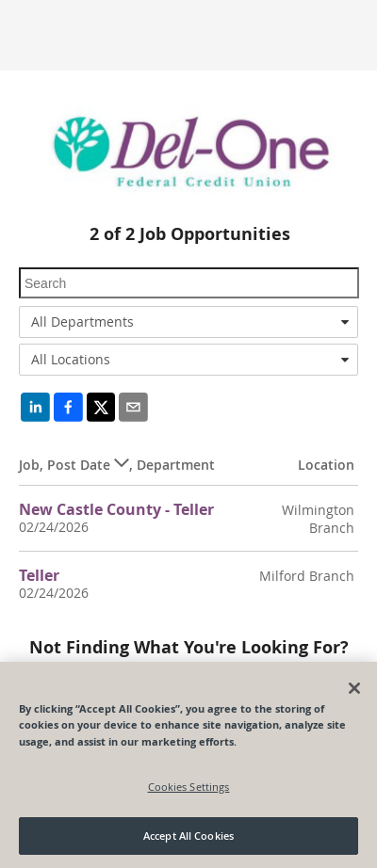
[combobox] (188, 322)
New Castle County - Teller (116, 509)
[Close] (354, 688)
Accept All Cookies (188, 836)
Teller (39, 575)
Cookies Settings (189, 787)
